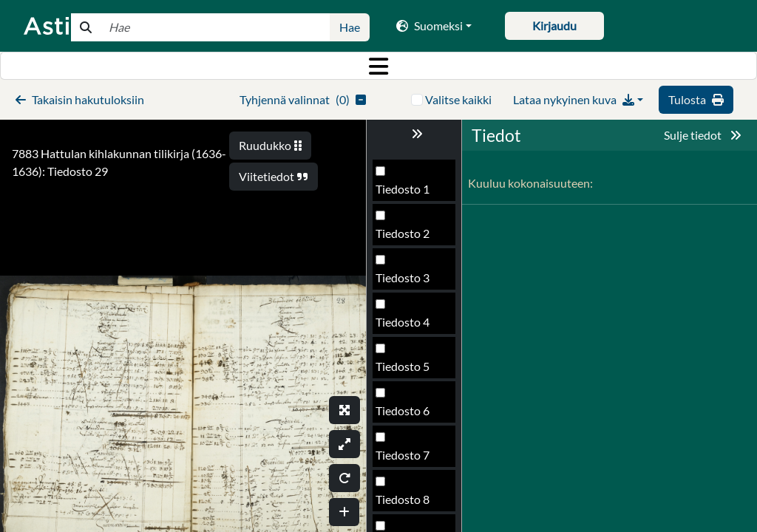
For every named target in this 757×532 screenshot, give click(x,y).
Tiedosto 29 (406, 371)
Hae (350, 27)
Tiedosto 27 (406, 282)
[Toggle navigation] (378, 66)
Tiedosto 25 (406, 193)
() (303, 99)
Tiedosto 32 (406, 504)
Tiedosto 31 (406, 459)
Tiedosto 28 (406, 326)
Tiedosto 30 (406, 415)
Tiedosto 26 (406, 238)
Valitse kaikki (458, 99)
